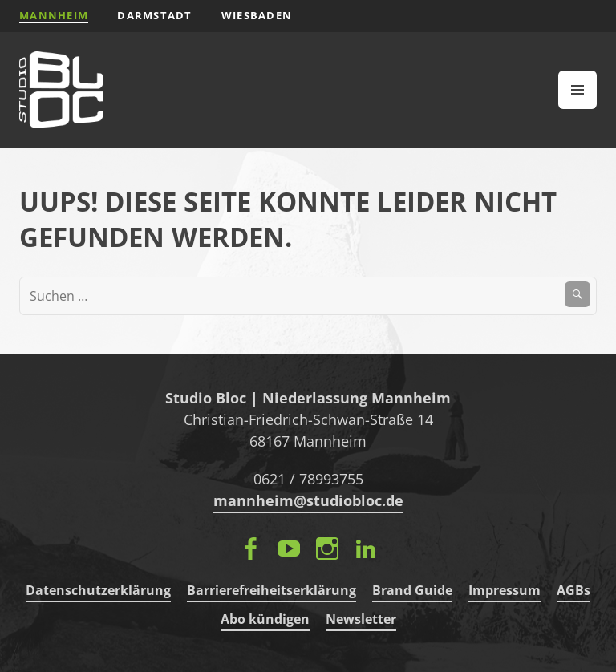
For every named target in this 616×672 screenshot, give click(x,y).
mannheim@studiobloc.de (308, 500)
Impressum (505, 590)
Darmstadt (155, 15)
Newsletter (361, 619)
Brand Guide (412, 590)
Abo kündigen (265, 619)
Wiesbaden (257, 15)
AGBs (573, 590)
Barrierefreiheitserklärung (272, 590)
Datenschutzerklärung (98, 590)
